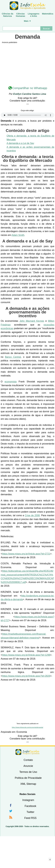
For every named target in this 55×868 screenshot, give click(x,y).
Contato (28, 760)
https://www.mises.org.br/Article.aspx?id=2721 (26, 554)
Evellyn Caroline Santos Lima (30, 94)
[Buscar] (22, 28)
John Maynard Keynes (32, 321)
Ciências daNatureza (7, 15)
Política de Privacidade (28, 778)
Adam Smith (18, 235)
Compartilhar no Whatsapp (30, 88)
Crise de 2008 (32, 515)
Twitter (30, 812)
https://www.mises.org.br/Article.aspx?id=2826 (26, 676)
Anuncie (28, 766)
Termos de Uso (28, 772)
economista (11, 382)
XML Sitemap (28, 784)
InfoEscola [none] (28, 752)
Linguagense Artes (34, 15)
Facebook (30, 806)
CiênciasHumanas (20, 15)
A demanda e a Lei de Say (20, 143)
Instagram (28, 800)
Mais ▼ (27, 21)
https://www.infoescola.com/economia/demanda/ (28, 727)
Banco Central (13, 357)
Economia (22, 732)
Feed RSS (30, 818)
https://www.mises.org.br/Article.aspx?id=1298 (26, 655)
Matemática (48, 14)
